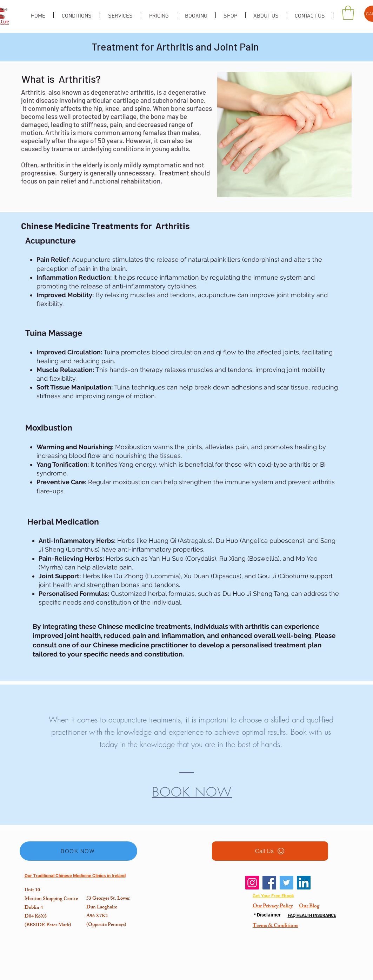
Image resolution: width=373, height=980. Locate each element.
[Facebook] (269, 883)
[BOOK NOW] (78, 851)
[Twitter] (287, 883)
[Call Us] (270, 851)
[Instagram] (252, 883)
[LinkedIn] (304, 883)
